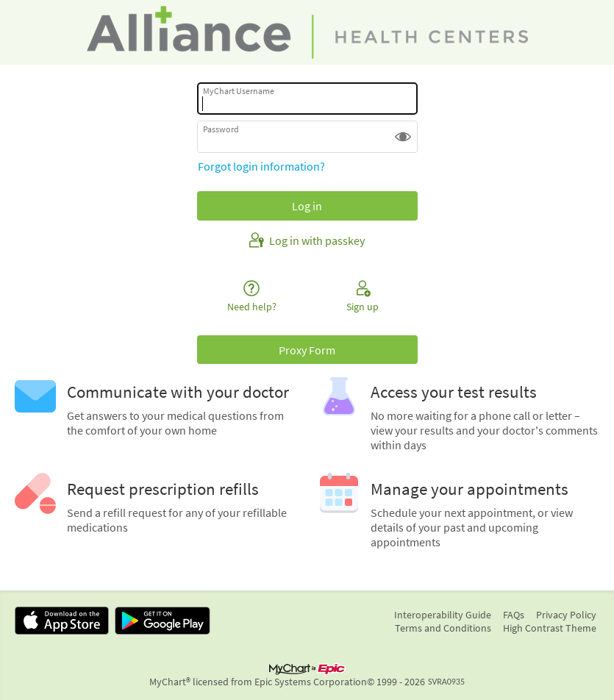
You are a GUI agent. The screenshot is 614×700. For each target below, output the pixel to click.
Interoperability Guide (443, 615)
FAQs (514, 615)
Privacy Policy (566, 615)
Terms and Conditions (443, 628)
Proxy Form (307, 350)
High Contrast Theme (550, 628)
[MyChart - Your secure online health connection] (307, 32)
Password (221, 129)
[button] (403, 137)
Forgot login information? (261, 166)
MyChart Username (239, 91)
